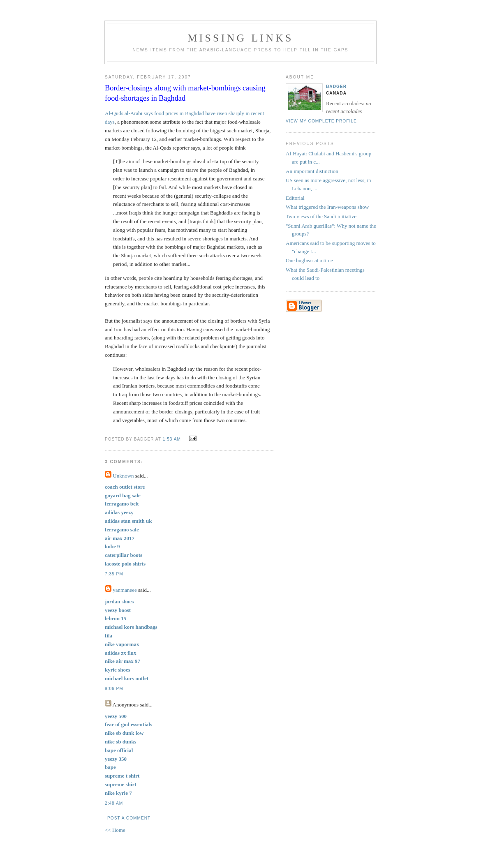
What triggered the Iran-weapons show (327, 207)
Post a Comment (129, 818)
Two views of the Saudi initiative (321, 216)
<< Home (115, 830)
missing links (240, 38)
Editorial (295, 198)
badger (336, 87)
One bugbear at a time (309, 260)
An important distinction (312, 171)
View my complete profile (321, 121)
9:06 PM (114, 689)
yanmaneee (125, 590)
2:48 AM (114, 803)
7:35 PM (114, 574)
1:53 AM (172, 439)
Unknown (123, 476)
